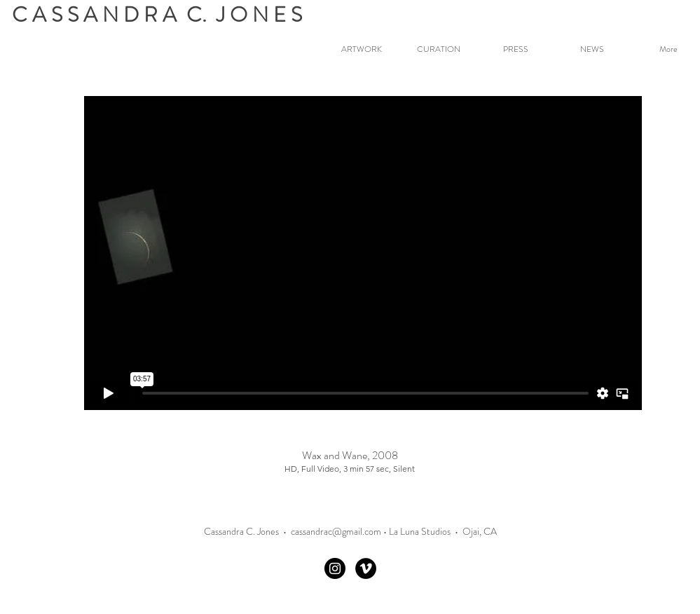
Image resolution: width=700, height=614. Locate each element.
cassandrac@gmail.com (336, 531)
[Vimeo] (366, 568)
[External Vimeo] (363, 253)
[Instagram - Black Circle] (335, 568)
